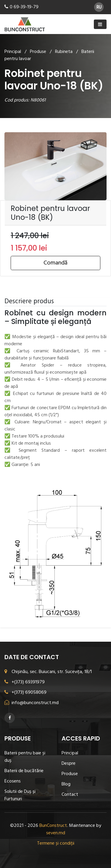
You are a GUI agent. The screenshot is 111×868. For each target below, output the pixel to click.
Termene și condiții (56, 843)
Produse (38, 52)
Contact (70, 795)
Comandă (55, 263)
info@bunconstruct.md (32, 703)
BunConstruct (53, 826)
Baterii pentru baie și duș (25, 757)
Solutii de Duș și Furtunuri (20, 795)
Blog (66, 784)
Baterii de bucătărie (24, 771)
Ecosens (13, 781)
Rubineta (64, 52)
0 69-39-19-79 (24, 7)
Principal (13, 52)
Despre (69, 764)
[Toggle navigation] (100, 24)
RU (99, 7)
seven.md (56, 833)
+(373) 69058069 (25, 693)
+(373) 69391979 (25, 682)
